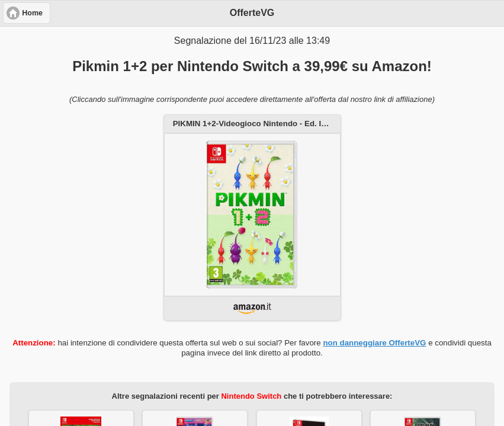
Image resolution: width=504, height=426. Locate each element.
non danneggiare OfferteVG (374, 343)
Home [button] (32, 13)
